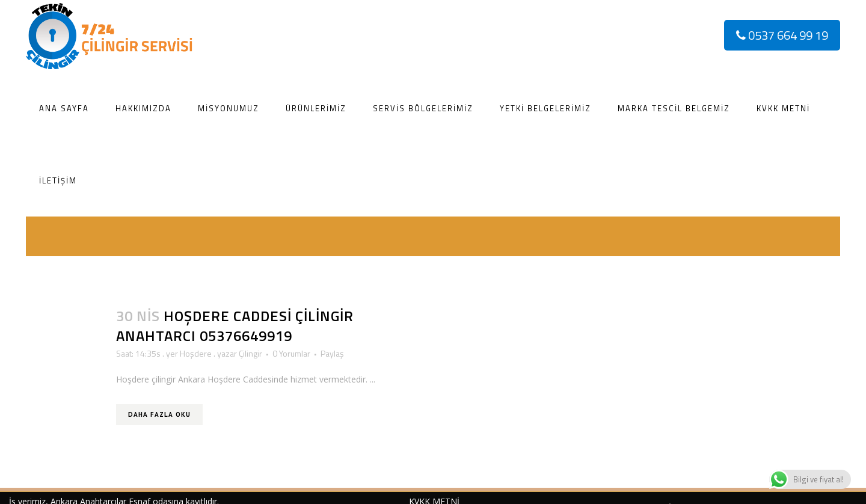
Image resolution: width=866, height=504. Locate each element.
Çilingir (250, 353)
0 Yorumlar (291, 353)
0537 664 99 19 (782, 35)
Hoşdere (196, 353)
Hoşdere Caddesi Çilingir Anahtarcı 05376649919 (235, 326)
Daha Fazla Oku (159, 414)
